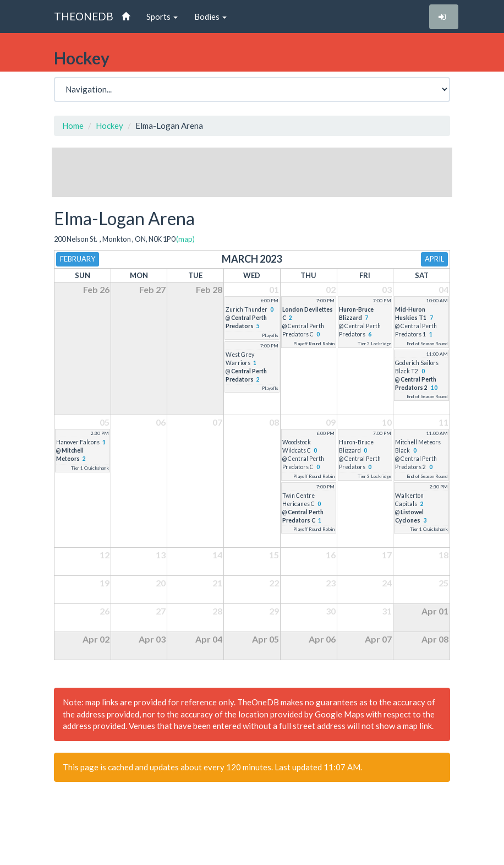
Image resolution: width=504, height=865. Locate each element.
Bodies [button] (210, 17)
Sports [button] (162, 17)
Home (73, 126)
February (78, 259)
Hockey (109, 126)
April (434, 259)
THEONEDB (84, 16)
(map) (185, 239)
